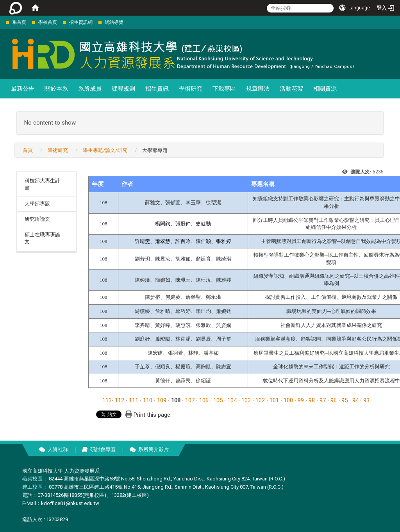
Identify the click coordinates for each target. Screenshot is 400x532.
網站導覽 (114, 22)
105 (218, 400)
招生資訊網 (81, 22)
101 (274, 400)
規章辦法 (258, 89)
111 (134, 400)
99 (301, 400)
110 (148, 400)
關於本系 (56, 89)
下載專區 (224, 89)
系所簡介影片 (154, 449)
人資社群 (58, 449)
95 (345, 400)
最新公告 (23, 89)
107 (190, 400)
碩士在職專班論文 (42, 238)
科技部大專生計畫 (42, 184)
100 (288, 400)
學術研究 (191, 89)
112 (120, 400)
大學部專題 (37, 204)
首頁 (28, 150)
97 (323, 400)
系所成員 (90, 89)
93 (366, 400)
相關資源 (325, 89)
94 (355, 400)
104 (232, 400)
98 (312, 400)
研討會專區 (103, 449)
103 (246, 400)
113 (107, 400)
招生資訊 (157, 89)
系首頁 (19, 22)
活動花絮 (291, 89)
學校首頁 (48, 22)
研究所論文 (37, 219)
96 (334, 400)
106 (204, 400)
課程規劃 (123, 89)
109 (162, 400)
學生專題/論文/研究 (105, 150)
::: (2, 22)
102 (260, 400)
